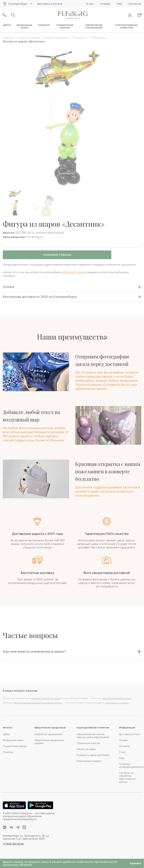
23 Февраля (98, 38)
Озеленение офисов (88, 748)
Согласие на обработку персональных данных (127, 782)
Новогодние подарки (89, 765)
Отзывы (105, 4)
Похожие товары (53, 255)
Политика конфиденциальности (130, 770)
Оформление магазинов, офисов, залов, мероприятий (93, 740)
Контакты (135, 4)
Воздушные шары (25, 26)
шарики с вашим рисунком (46, 703)
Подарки (44, 25)
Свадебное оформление (48, 739)
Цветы (7, 25)
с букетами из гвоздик (117, 707)
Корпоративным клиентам (126, 26)
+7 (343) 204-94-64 (13, 848)
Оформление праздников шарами (49, 746)
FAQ (119, 4)
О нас (90, 4)
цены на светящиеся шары (116, 703)
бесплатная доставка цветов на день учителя (38, 707)
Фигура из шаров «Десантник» (24, 41)
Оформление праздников (94, 26)
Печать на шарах (86, 754)
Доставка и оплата (50, 4)
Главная (8, 38)
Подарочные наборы (65, 26)
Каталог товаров (29, 38)
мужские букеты (77, 276)
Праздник (79, 38)
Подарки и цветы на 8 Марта (93, 760)
